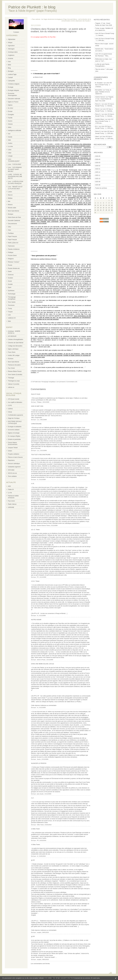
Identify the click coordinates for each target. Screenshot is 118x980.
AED (9, 486)
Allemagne (11, 49)
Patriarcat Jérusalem (14, 365)
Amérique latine (13, 52)
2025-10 (98, 179)
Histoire (10, 124)
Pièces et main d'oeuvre (15, 457)
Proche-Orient (12, 256)
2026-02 (98, 166)
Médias (10, 198)
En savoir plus (95, 978)
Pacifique (11, 233)
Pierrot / (98, 109)
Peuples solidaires (14, 454)
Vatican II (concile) (14, 384)
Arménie (11, 58)
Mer (9, 201)
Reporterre (11, 460)
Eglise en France (13, 102)
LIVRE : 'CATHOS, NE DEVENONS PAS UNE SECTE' (15, 177)
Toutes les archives (101, 188)
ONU (10, 227)
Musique (11, 214)
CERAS (10, 409)
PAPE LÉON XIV (13, 243)
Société (10, 284)
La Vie (10, 493)
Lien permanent (61, 382)
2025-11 (98, 175)
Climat (10, 412)
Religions (11, 259)
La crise (10, 146)
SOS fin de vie (12, 473)
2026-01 (98, 169)
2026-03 (98, 163)
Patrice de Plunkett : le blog (32, 7)
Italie (9, 140)
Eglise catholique (13, 349)
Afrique (10, 43)
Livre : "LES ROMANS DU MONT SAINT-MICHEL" (15, 169)
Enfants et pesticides (14, 439)
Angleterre (11, 55)
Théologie (11, 378)
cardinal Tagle (12, 74)
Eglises (10, 105)
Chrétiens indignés (14, 84)
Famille (10, 118)
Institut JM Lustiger (14, 355)
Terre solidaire (12, 476)
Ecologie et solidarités (15, 427)
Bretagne (11, 71)
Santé (10, 271)
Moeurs (10, 205)
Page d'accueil (68, 19)
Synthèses (11, 291)
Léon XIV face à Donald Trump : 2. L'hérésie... (104, 85)
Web (9, 321)
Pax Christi (11, 368)
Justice (10, 143)
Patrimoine (11, 246)
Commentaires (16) (72, 382)
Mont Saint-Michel (13, 211)
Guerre (10, 121)
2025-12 (98, 172)
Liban (10, 150)
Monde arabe (12, 208)
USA (9, 315)
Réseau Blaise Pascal (15, 371)
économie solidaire (14, 430)
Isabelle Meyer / (100, 119)
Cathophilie (11, 81)
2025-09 (98, 182)
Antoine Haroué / (100, 97)
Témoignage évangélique (48, 382)
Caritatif (10, 78)
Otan (9, 230)
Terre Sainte (12, 302)
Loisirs (10, 192)
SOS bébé (11, 470)
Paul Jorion (11, 501)
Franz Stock (12, 352)
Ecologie (11, 87)
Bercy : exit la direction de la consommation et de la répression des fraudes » (76, 20)
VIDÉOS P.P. (12, 318)
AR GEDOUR (12, 336)
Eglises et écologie (14, 433)
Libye (10, 153)
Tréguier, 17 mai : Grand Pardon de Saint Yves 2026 (104, 99)
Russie (10, 265)
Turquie (10, 312)
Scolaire (10, 278)
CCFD (10, 406)
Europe (10, 111)
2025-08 (98, 185)
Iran (9, 134)
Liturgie (10, 156)
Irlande (10, 137)
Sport (10, 287)
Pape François (12, 236)
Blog (9, 68)
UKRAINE (11, 507)
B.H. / (97, 126)
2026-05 (98, 156)
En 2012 (11, 108)
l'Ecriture (11, 359)
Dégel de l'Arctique (14, 418)
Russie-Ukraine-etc (14, 268)
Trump (10, 309)
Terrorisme (11, 305)
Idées (10, 127)
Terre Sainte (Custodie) (15, 375)
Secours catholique (14, 464)
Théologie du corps (14, 381)
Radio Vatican (12, 504)
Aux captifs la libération (15, 402)
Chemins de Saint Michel (16, 343)
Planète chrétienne (14, 249)
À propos (16, 32)
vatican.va (11, 387)
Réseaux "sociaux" (14, 262)
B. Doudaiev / (99, 83)
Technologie (12, 294)
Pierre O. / (98, 104)
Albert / (97, 137)
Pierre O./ (98, 131)
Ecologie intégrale (13, 90)
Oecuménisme (12, 224)
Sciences (11, 275)
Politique (11, 252)
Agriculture (11, 46)
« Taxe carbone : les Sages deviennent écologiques (47, 19)
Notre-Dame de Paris (14, 217)
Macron (10, 195)
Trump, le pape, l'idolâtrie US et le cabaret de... (103, 92)
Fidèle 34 (11, 489)
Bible (10, 65)
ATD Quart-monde (14, 399)
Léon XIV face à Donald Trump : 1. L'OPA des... (104, 121)
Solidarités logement (14, 467)
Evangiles (11, 115)
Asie (9, 62)
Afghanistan (12, 39)
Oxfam (10, 451)
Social (10, 281)
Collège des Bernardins (15, 346)
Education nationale (14, 99)
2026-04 (98, 159)
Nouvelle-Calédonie (14, 221)
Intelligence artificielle (15, 131)
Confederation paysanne (15, 415)
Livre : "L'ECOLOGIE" (15, 164)
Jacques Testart (13, 448)
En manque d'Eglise (14, 436)
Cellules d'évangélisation (16, 339)
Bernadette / (99, 90)
